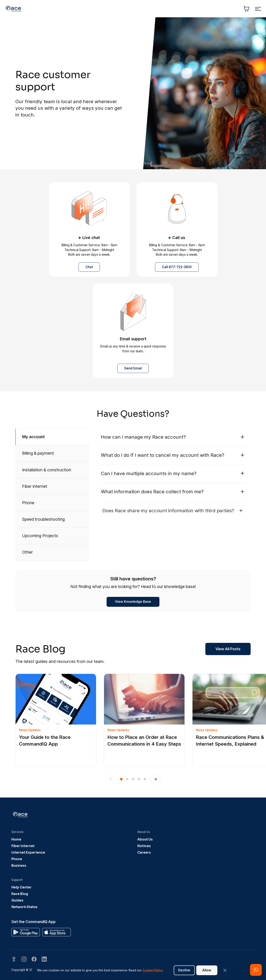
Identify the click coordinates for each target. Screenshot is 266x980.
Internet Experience (28, 852)
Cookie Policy (153, 970)
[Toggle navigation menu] (258, 9)
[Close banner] (225, 970)
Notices (144, 846)
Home (16, 839)
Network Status (24, 907)
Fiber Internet (23, 846)
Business (19, 866)
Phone (17, 859)
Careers (144, 852)
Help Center (21, 887)
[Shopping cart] (246, 9)
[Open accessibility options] (14, 960)
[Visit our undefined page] (24, 960)
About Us (145, 839)
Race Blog (20, 894)
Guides (17, 900)
